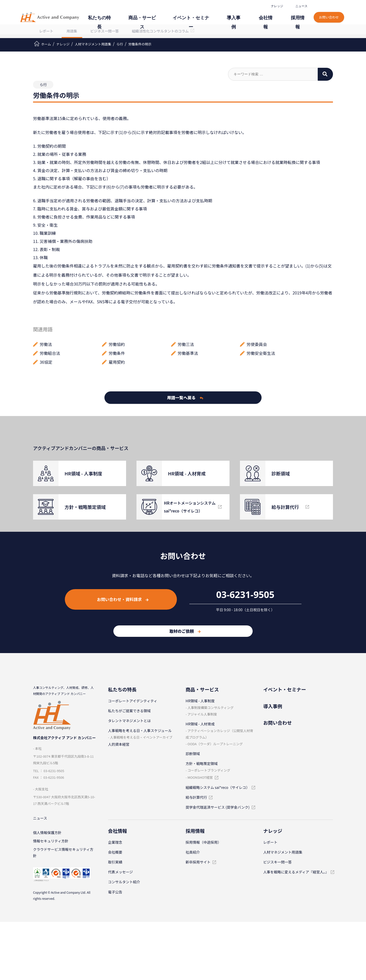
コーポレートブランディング (209, 770)
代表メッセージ (120, 872)
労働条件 (117, 353)
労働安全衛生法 (261, 353)
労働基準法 (188, 353)
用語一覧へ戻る (185, 397)
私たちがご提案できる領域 (129, 711)
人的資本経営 (119, 744)
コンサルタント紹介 (124, 882)
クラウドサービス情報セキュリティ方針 (63, 856)
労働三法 (186, 344)
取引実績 (115, 862)
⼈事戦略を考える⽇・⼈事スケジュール (140, 730)
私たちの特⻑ (136, 15)
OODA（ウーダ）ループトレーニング (215, 744)
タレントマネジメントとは (129, 721)
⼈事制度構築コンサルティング (211, 708)
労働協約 (117, 344)
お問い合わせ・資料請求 (123, 599)
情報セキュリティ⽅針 (51, 843)
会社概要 (115, 852)
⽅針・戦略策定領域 (202, 763)
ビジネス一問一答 (104, 31)
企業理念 (115, 842)
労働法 (46, 344)
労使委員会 (257, 344)
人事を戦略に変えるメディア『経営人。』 (296, 872)
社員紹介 (193, 852)
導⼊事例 (247, 15)
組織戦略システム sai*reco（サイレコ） (218, 787)
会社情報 (273, 15)
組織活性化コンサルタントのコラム (160, 31)
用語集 (72, 31)
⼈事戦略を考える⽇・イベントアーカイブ (141, 737)
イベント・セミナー (212, 15)
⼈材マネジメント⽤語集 (283, 852)
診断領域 (193, 754)
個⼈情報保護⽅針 (47, 834)
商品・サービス (171, 15)
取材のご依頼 (185, 631)
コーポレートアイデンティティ (133, 701)
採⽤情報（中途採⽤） (203, 842)
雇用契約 (117, 362)
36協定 (46, 362)
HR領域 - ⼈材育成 (200, 724)
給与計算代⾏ (196, 797)
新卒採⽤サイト (198, 862)
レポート (46, 31)
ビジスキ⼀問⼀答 (278, 862)
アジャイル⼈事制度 (202, 714)
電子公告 (115, 892)
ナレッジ (277, 6)
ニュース (301, 6)
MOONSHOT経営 (200, 777)
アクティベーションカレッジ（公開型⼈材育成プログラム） (219, 734)
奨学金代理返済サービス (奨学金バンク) (217, 807)
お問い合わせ (329, 12)
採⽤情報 (300, 15)
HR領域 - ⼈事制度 (200, 701)
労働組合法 (50, 353)
